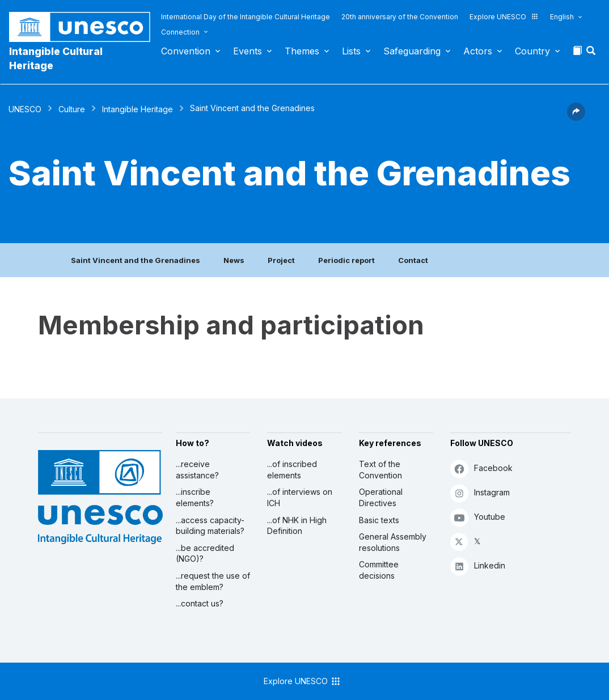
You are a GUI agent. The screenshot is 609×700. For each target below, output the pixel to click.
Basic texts (379, 520)
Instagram (480, 493)
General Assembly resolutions (393, 542)
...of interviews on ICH (300, 497)
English (562, 17)
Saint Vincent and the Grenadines (136, 260)
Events (248, 51)
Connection (180, 32)
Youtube (478, 517)
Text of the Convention (380, 470)
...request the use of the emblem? (213, 581)
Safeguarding (412, 51)
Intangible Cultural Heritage (56, 58)
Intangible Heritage (138, 109)
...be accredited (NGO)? (205, 553)
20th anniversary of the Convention (400, 17)
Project (281, 260)
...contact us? (200, 603)
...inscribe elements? (195, 497)
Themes (302, 51)
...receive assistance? (197, 470)
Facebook (481, 468)
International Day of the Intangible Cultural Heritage (246, 17)
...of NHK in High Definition (297, 526)
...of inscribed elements (292, 470)
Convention (186, 51)
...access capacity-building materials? (210, 526)
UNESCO (25, 109)
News (234, 260)
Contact (413, 260)
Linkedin (478, 566)
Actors (478, 51)
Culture (72, 109)
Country (532, 51)
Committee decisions (379, 570)
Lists (351, 51)
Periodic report (346, 260)
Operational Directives (381, 497)
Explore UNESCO (504, 17)
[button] (592, 54)
